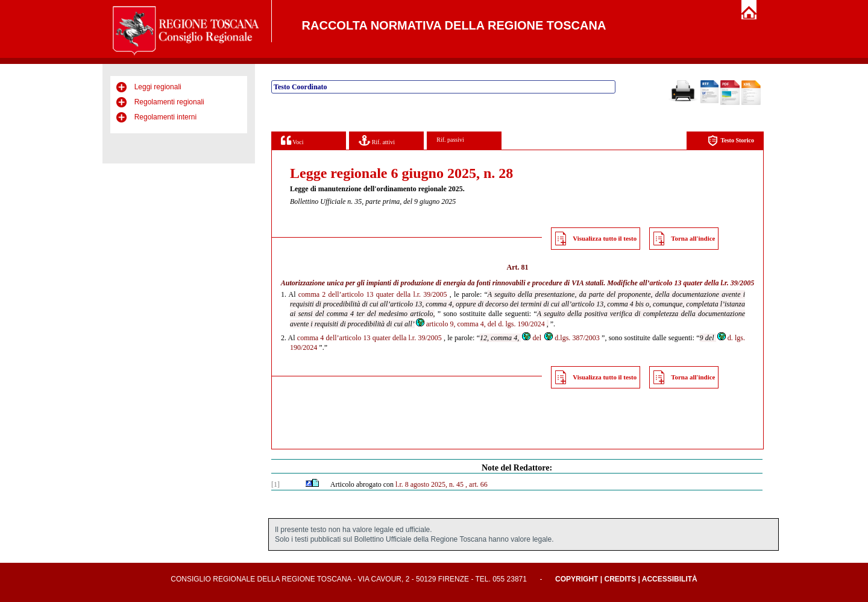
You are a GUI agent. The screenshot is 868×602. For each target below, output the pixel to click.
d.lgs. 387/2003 (571, 338)
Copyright (577, 579)
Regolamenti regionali (169, 102)
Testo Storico (731, 141)
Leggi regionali (158, 87)
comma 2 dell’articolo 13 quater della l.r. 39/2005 (373, 294)
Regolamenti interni (165, 117)
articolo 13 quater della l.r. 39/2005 (702, 283)
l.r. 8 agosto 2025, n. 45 (429, 484)
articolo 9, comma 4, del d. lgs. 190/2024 (480, 324)
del (531, 338)
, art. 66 (476, 484)
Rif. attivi (377, 140)
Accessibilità (670, 579)
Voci (292, 140)
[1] (275, 484)
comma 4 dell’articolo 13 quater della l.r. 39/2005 (370, 338)
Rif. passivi (450, 140)
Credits (620, 579)
